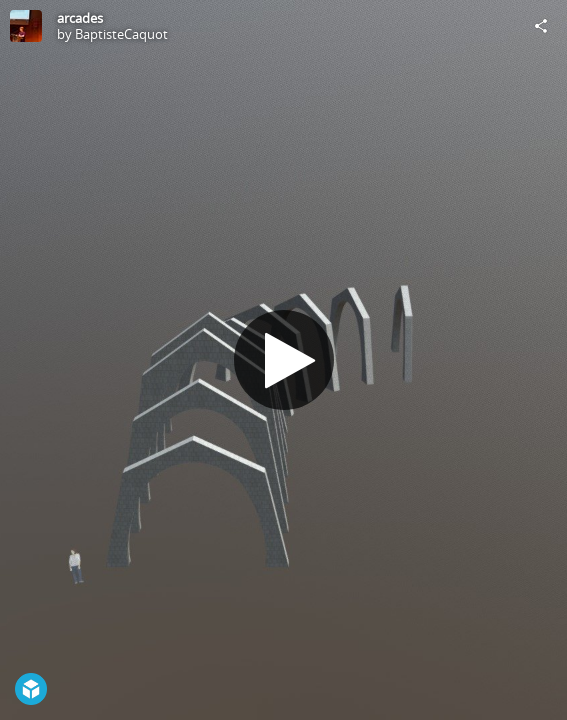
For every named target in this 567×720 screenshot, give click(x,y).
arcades (80, 18)
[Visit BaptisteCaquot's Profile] (26, 26)
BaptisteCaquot (121, 34)
